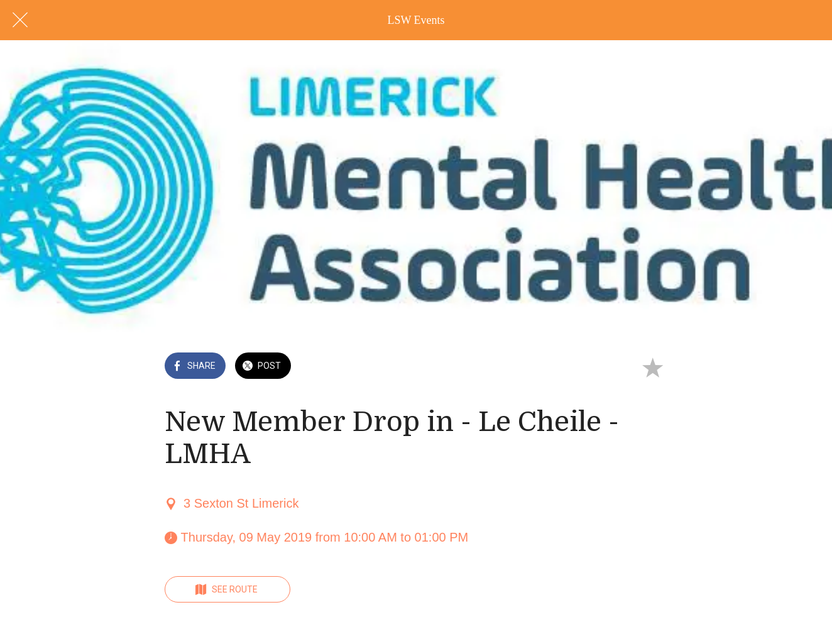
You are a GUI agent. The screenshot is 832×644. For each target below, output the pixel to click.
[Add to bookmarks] (652, 367)
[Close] (20, 20)
